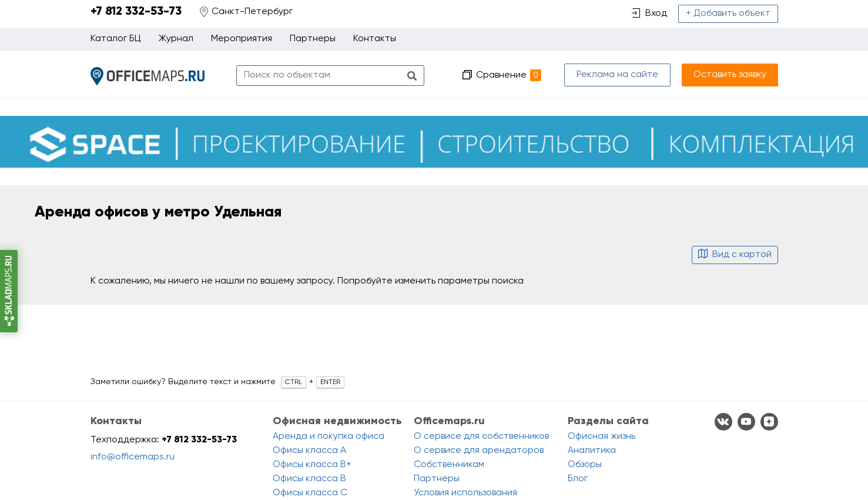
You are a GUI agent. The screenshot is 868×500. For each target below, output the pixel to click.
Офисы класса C (310, 493)
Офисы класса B (309, 479)
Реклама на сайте (617, 75)
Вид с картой (735, 255)
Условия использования (465, 493)
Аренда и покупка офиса (329, 436)
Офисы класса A (309, 451)
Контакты (375, 39)
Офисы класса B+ (312, 465)
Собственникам (449, 465)
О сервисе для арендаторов (479, 451)
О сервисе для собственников (481, 436)
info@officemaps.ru (133, 457)
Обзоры (585, 465)
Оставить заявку (730, 75)
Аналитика (592, 451)
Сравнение (509, 75)
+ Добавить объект (728, 14)
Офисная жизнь (601, 436)
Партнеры (313, 39)
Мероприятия (242, 39)
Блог (578, 479)
